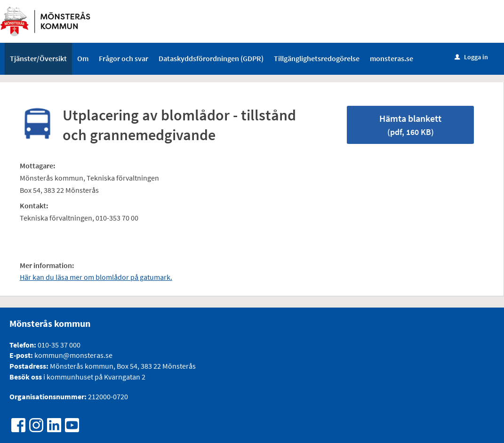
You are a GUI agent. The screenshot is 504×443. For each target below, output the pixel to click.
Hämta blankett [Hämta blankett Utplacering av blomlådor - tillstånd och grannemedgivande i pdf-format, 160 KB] (410, 125)
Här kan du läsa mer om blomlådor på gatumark (95, 277)
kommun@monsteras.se (73, 355)
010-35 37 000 (59, 345)
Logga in (471, 57)
